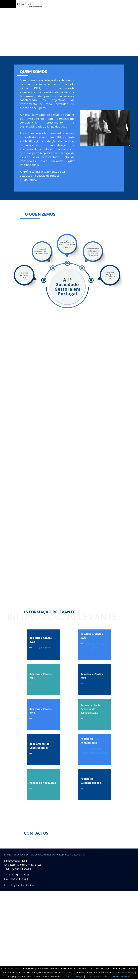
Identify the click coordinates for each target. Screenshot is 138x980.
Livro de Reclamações (119, 976)
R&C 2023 (45, 648)
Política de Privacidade (96, 976)
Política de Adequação (43, 783)
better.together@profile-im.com (21, 885)
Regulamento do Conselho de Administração (91, 709)
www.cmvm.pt (127, 972)
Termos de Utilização (73, 976)
